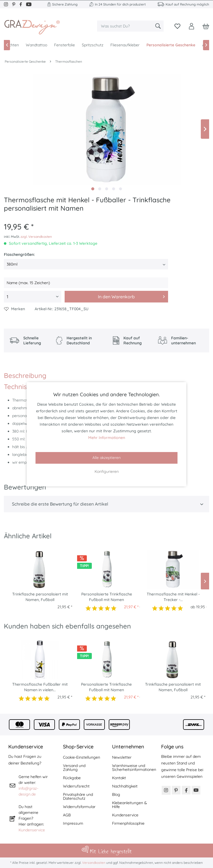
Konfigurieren (107, 471)
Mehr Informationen (107, 438)
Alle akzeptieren (106, 458)
